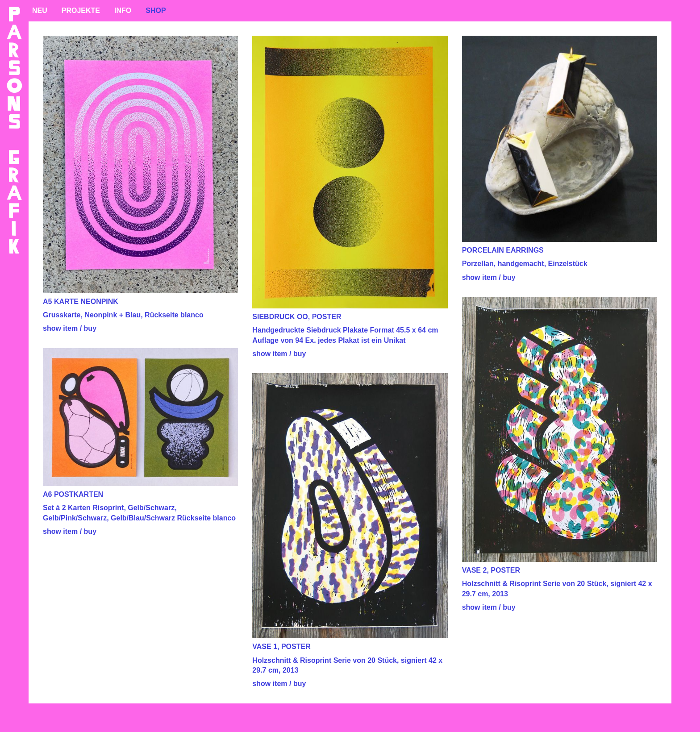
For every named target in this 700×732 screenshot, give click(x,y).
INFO (123, 10)
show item (60, 328)
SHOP (156, 10)
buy (90, 328)
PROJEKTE (81, 10)
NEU (40, 10)
